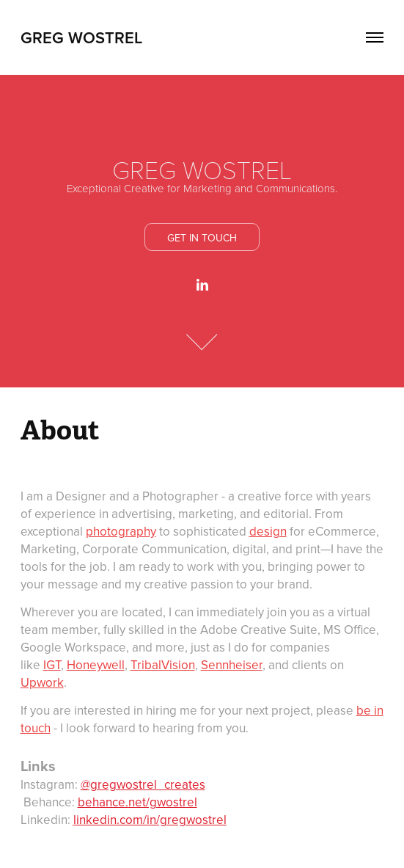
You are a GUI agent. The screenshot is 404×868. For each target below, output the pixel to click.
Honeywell (96, 665)
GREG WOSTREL (81, 37)
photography (121, 531)
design (268, 531)
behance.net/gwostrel (137, 802)
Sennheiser (232, 665)
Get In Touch (202, 238)
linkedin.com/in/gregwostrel (150, 820)
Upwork (42, 682)
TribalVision (163, 665)
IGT (52, 665)
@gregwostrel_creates (143, 784)
